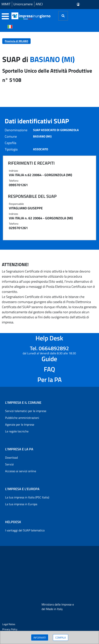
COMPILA (61, 637)
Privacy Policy (10, 629)
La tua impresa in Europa (21, 504)
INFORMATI (40, 637)
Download (11, 457)
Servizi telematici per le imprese (26, 411)
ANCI (39, 4)
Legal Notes (9, 624)
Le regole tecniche (17, 431)
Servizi (9, 464)
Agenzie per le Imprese (20, 424)
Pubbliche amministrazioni (22, 418)
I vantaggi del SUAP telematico (25, 530)
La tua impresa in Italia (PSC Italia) (27, 497)
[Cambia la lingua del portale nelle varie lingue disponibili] (10, 26)
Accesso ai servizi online (21, 471)
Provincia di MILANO (16, 41)
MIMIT (6, 4)
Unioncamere (23, 4)
